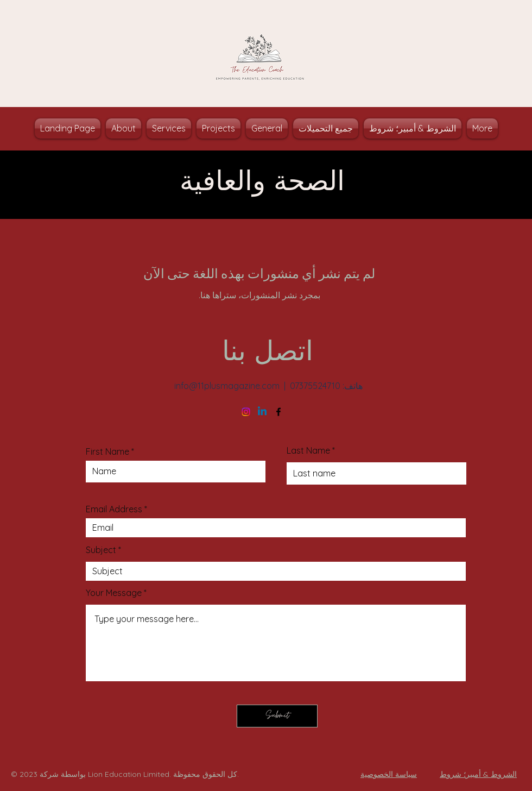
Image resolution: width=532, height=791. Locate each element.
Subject (101, 550)
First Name (107, 451)
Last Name (308, 450)
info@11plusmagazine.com (227, 386)
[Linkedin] (262, 412)
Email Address (114, 509)
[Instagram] (246, 412)
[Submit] (277, 716)
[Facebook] (278, 412)
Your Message (114, 593)
